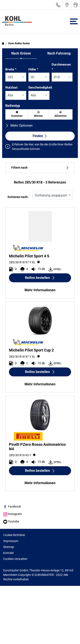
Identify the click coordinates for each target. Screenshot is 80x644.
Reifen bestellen (40, 278)
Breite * (11, 69)
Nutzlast (11, 87)
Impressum (11, 541)
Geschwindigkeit (40, 87)
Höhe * (33, 69)
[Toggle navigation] (74, 21)
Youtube (11, 521)
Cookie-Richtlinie (14, 535)
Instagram (12, 514)
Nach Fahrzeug (59, 53)
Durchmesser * (61, 67)
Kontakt (9, 553)
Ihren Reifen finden (19, 43)
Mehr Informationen (40, 290)
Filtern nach (40, 168)
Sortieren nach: (18, 197)
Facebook (12, 506)
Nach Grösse (21, 53)
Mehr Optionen (19, 126)
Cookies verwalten (15, 559)
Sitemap (9, 547)
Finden (40, 136)
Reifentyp (13, 106)
